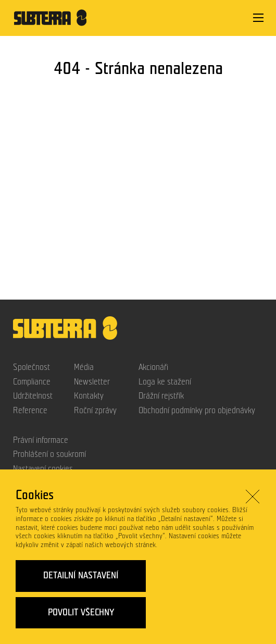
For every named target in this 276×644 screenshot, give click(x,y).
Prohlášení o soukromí (49, 454)
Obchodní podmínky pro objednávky (197, 411)
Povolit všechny (81, 612)
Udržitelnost (33, 396)
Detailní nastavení (81, 575)
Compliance (32, 382)
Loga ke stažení (165, 382)
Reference (30, 411)
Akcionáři (153, 367)
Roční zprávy (95, 411)
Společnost (32, 367)
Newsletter (92, 382)
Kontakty (89, 396)
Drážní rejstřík (161, 396)
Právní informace (41, 440)
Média (84, 367)
